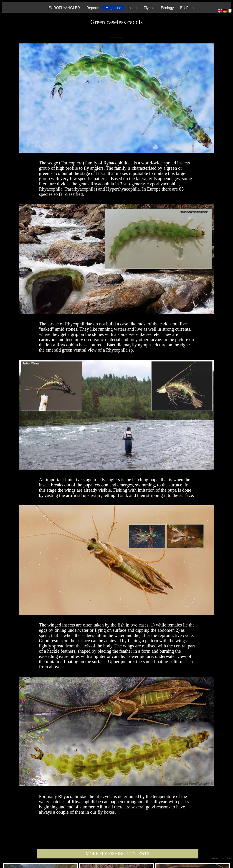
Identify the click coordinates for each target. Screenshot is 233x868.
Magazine (113, 8)
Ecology (167, 8)
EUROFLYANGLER (64, 8)
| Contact (222, 858)
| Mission (229, 858)
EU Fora (187, 8)
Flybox (149, 8)
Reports (93, 8)
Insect (133, 8)
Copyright (215, 858)
